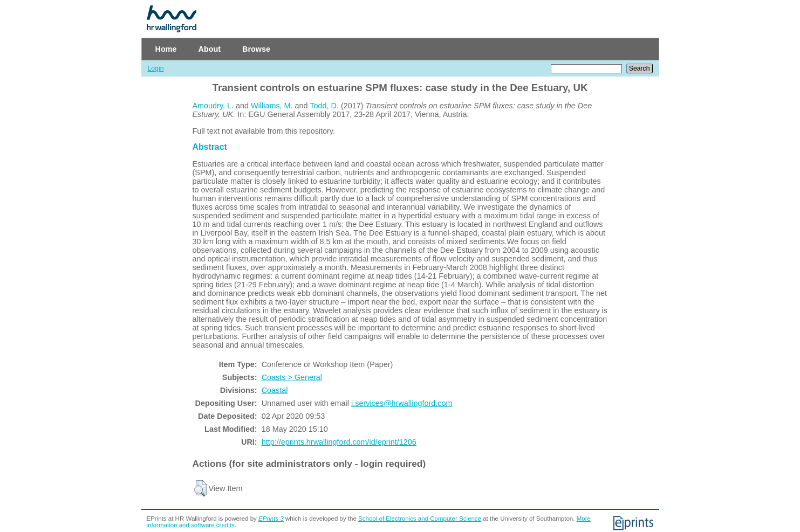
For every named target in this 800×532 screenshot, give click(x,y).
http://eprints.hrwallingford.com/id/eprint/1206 (339, 442)
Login (156, 68)
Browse (256, 49)
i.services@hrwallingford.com (402, 403)
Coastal (275, 390)
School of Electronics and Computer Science (420, 519)
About (209, 49)
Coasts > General (292, 377)
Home (166, 49)
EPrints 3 (271, 519)
